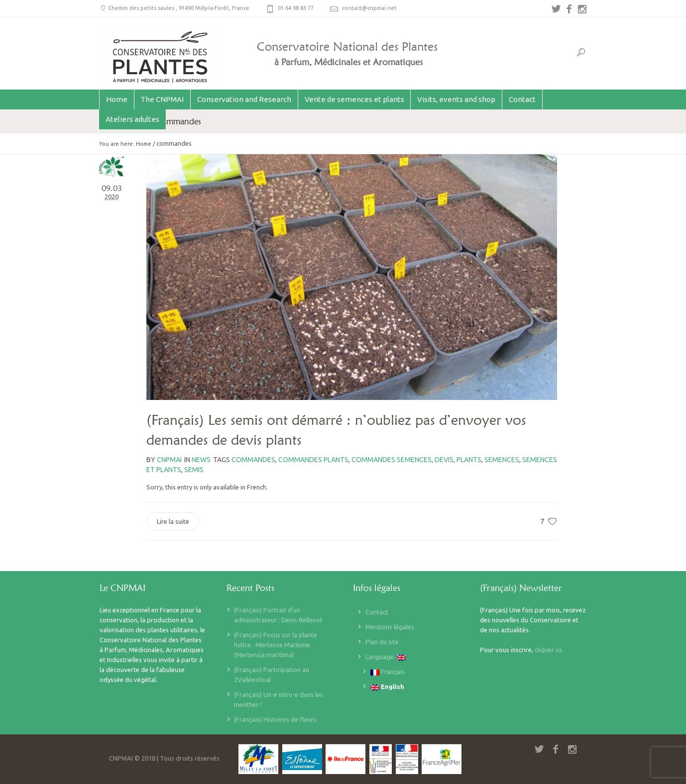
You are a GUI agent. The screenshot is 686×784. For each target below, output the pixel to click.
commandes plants (313, 460)
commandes (253, 460)
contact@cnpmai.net (369, 8)
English (387, 687)
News (201, 460)
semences (502, 460)
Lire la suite (173, 521)
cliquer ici (548, 650)
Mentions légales (390, 627)
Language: (386, 657)
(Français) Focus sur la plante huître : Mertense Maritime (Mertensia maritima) (276, 645)
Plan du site (382, 642)
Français (388, 672)
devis (444, 460)
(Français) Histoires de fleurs (275, 719)
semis (194, 470)
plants (469, 460)
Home (144, 144)
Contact (377, 612)
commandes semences (392, 460)
